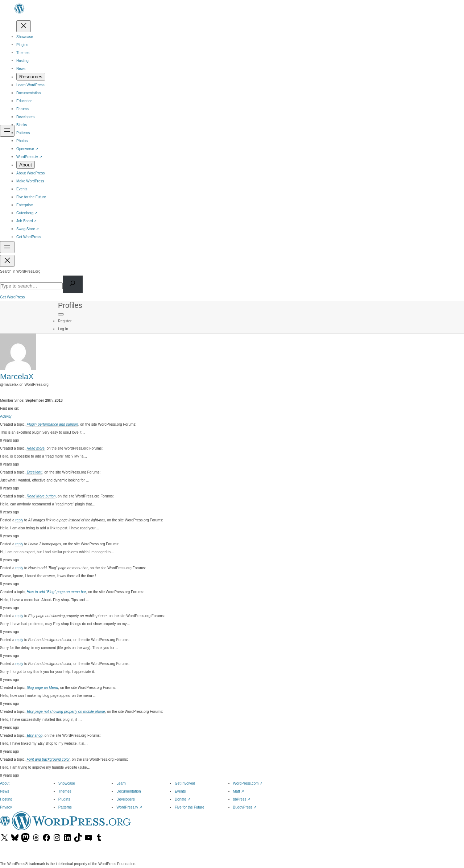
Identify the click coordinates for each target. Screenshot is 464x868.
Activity (6, 416)
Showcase (67, 783)
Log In (63, 329)
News (5, 791)
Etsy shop (34, 735)
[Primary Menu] (61, 314)
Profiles (70, 305)
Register (65, 321)
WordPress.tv (129, 807)
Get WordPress (12, 297)
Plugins (64, 799)
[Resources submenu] (31, 77)
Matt (239, 791)
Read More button (41, 496)
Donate (183, 799)
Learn (121, 783)
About (5, 783)
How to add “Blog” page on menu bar (56, 592)
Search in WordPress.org (20, 271)
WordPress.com (248, 783)
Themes (65, 791)
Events (180, 791)
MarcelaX (17, 377)
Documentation (129, 791)
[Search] (73, 284)
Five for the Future (190, 807)
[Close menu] (24, 26)
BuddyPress (245, 807)
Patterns (65, 807)
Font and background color (48, 759)
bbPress (242, 799)
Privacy (6, 807)
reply (19, 520)
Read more (35, 448)
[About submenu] (26, 165)
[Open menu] (7, 131)
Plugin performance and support (52, 424)
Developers (126, 799)
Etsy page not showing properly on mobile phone (66, 712)
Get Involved (185, 783)
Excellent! (34, 472)
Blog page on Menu (42, 688)
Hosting (6, 799)
